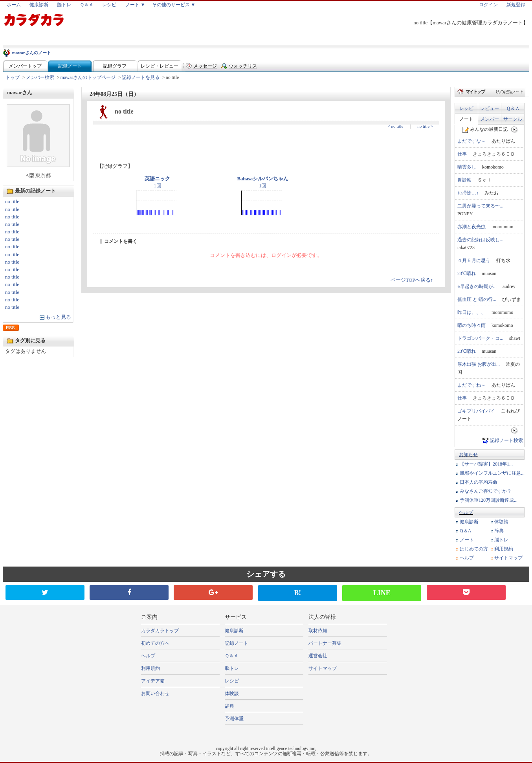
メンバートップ (25, 66)
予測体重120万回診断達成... (489, 500)
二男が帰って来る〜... (480, 206)
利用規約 (504, 549)
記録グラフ (115, 66)
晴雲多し (467, 167)
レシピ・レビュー (160, 66)
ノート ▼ (135, 5)
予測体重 (234, 719)
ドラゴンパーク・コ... (480, 338)
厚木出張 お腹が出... (479, 364)
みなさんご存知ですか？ (486, 491)
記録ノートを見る (141, 77)
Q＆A (465, 531)
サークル (513, 119)
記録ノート (70, 66)
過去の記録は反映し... (480, 240)
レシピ (109, 5)
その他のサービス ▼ (174, 5)
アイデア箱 (153, 681)
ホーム (14, 5)
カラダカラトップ (160, 631)
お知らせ (468, 455)
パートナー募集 (325, 643)
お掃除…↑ (468, 193)
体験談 (501, 522)
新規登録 (516, 5)
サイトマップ (508, 558)
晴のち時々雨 (471, 325)
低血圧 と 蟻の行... (477, 299)
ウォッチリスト (243, 68)
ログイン (488, 5)
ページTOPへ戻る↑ (412, 280)
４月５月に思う (474, 260)
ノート (466, 119)
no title (12, 202)
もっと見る (58, 317)
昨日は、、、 (471, 312)
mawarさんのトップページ (88, 77)
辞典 (499, 531)
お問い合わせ (155, 693)
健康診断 (39, 5)
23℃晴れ (467, 273)
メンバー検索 (40, 77)
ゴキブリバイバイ (476, 411)
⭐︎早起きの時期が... (477, 286)
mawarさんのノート (32, 53)
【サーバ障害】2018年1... (486, 464)
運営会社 (318, 656)
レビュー (490, 108)
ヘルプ (466, 512)
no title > (425, 126)
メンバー (490, 119)
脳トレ (64, 5)
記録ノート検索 (506, 440)
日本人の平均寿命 (479, 482)
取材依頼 (318, 631)
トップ (13, 77)
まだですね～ (471, 385)
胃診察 (464, 180)
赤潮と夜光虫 (471, 227)
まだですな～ (471, 141)
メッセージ (205, 66)
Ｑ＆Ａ (87, 5)
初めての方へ (155, 643)
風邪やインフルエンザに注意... (492, 473)
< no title (396, 126)
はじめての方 (474, 549)
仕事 (462, 154)
